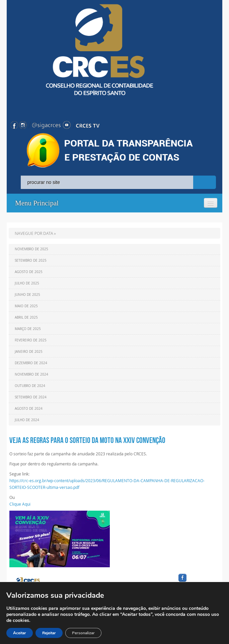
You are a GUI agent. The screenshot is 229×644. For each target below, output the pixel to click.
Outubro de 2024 (30, 386)
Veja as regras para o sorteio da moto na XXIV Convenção (87, 440)
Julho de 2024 (27, 420)
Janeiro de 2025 (29, 352)
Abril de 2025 (26, 317)
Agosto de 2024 (29, 409)
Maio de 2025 (26, 306)
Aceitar (20, 633)
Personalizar (83, 633)
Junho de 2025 (27, 295)
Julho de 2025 (27, 283)
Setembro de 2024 (31, 397)
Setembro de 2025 (31, 261)
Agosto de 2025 (29, 272)
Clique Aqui (20, 504)
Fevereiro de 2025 (31, 340)
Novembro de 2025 (31, 249)
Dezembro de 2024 (31, 363)
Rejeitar (49, 633)
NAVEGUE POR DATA (34, 233)
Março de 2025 (28, 329)
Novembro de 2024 (31, 374)
